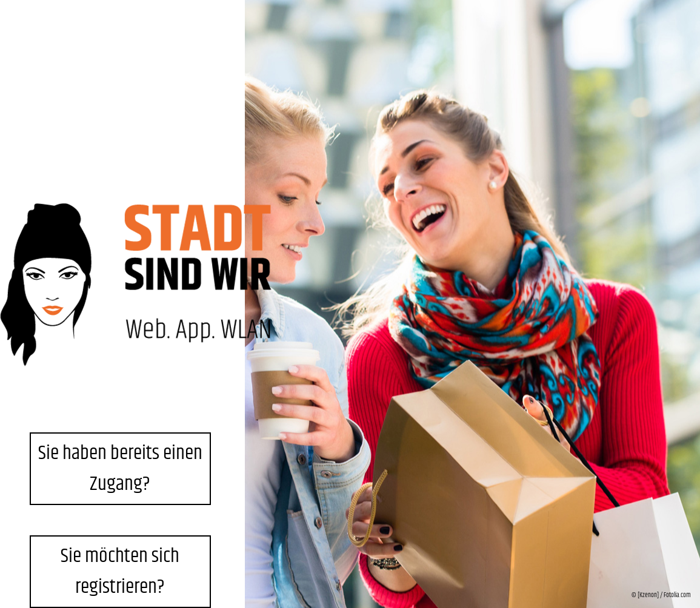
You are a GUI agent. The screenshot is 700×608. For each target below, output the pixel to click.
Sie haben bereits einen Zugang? (120, 469)
